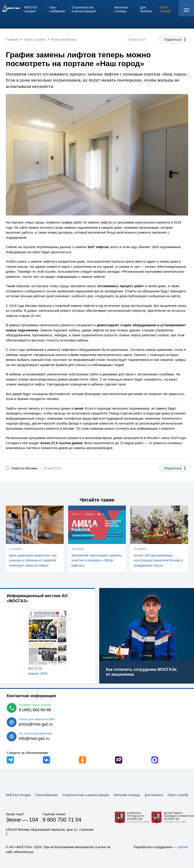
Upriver (183, 847)
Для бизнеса (154, 795)
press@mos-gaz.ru (36, 724)
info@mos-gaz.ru (34, 738)
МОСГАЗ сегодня (18, 795)
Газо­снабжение (46, 795)
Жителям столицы (127, 795)
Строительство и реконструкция (86, 795)
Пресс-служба (178, 795)
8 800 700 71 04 (62, 820)
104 (34, 820)
